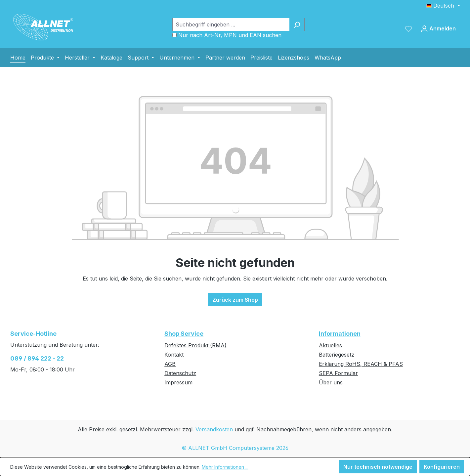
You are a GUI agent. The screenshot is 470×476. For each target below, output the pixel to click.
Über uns (331, 382)
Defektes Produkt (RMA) (195, 345)
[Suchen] (297, 24)
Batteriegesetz (337, 355)
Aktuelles (330, 345)
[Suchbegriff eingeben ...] (231, 24)
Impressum (178, 382)
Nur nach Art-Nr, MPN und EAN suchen (230, 35)
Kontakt (174, 355)
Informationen (340, 334)
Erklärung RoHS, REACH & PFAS (361, 364)
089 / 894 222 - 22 (37, 358)
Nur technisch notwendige (378, 467)
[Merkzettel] (408, 28)
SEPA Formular (338, 373)
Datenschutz (180, 373)
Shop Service (184, 334)
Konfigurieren (442, 467)
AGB (170, 364)
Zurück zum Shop (235, 300)
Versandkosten (214, 429)
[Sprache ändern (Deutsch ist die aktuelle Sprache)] (443, 6)
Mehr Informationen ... (225, 467)
